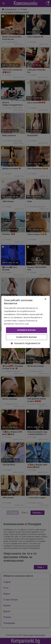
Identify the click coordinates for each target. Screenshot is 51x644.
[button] (25, 343)
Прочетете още (22, 324)
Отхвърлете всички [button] (26, 337)
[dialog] (25, 322)
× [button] (45, 299)
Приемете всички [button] (26, 330)
